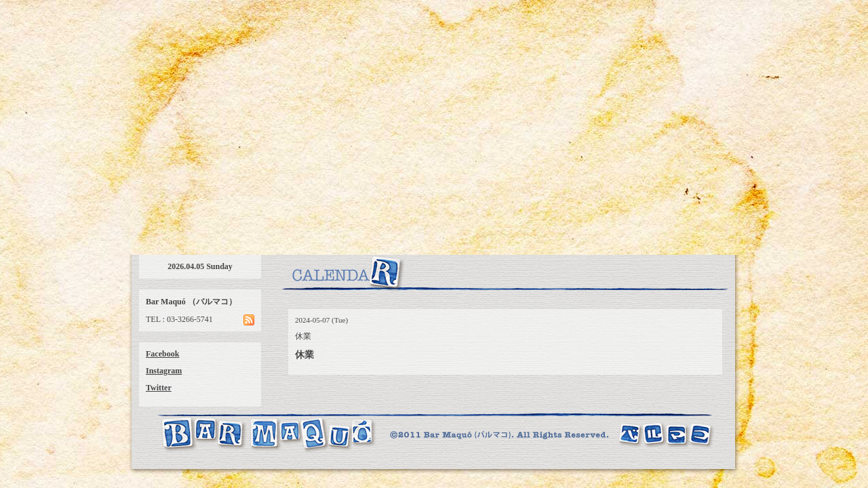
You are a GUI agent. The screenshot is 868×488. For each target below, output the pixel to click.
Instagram (164, 371)
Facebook (162, 354)
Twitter (159, 388)
